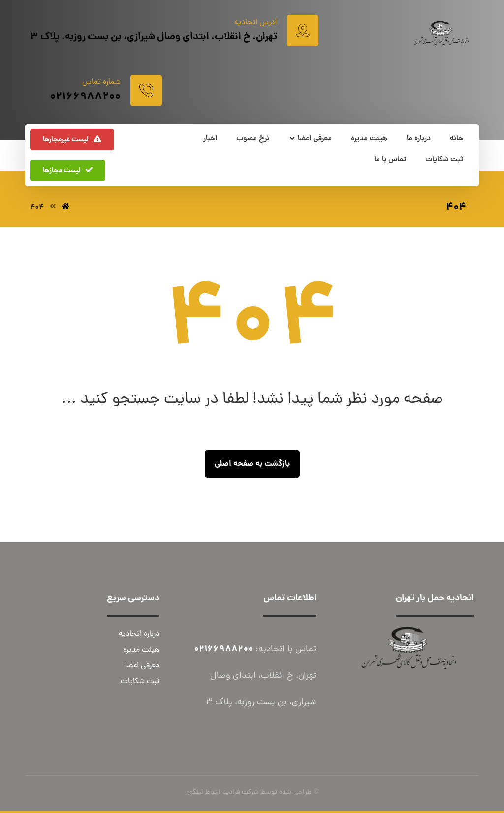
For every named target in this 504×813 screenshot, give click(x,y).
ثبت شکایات (140, 682)
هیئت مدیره (141, 650)
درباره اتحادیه (139, 634)
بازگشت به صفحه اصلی (252, 464)
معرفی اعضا (142, 666)
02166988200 (223, 649)
